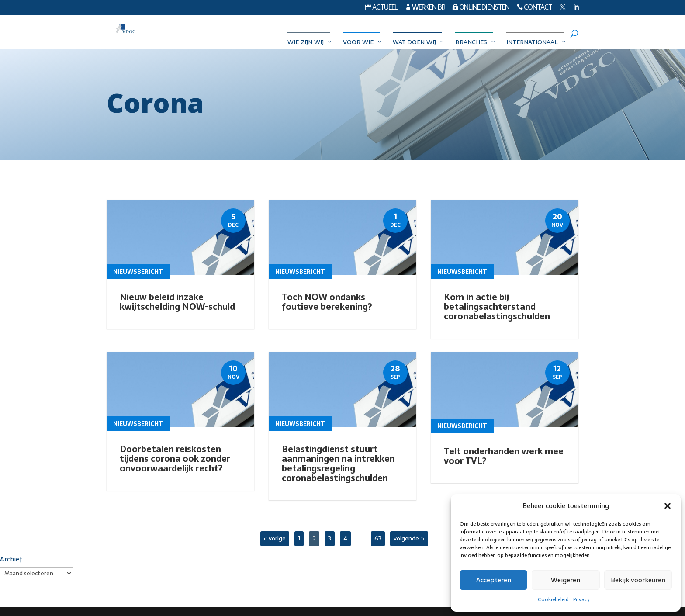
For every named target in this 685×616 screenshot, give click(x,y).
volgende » (409, 538)
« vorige (275, 538)
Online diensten (481, 8)
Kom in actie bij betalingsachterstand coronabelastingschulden (497, 307)
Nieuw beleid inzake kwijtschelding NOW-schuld (177, 302)
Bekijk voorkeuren (638, 580)
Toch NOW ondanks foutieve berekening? (327, 302)
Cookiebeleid (553, 599)
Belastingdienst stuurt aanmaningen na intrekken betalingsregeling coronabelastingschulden (338, 464)
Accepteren (494, 580)
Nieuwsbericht (138, 272)
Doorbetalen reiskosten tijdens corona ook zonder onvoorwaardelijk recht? (175, 459)
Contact (535, 8)
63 (378, 538)
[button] (668, 506)
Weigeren (566, 580)
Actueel (381, 8)
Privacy (581, 599)
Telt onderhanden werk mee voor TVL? (504, 454)
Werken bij (425, 8)
